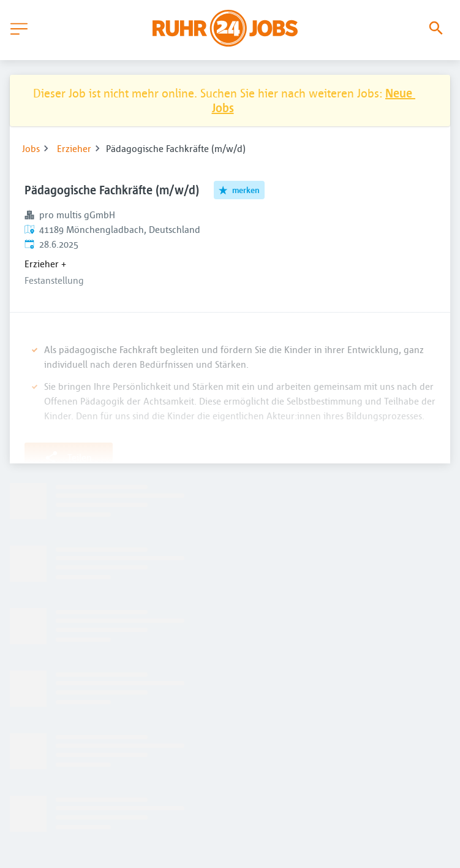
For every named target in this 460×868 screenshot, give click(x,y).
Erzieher (74, 148)
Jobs (31, 148)
